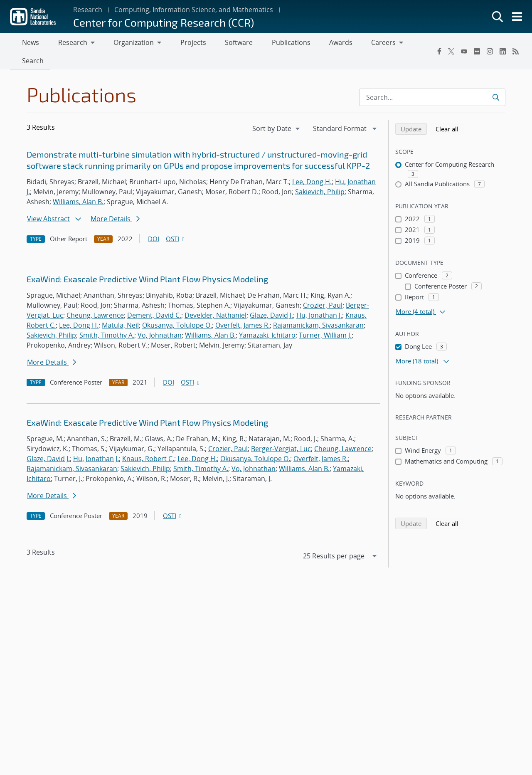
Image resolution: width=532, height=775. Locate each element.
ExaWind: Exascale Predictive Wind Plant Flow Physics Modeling (147, 262)
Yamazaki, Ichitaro (267, 318)
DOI (154, 222)
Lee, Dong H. (312, 165)
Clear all (450, 111)
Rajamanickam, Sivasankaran (318, 308)
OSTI (176, 222)
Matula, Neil (120, 308)
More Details (115, 202)
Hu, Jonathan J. (319, 298)
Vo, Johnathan (160, 318)
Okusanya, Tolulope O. (177, 308)
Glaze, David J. (271, 298)
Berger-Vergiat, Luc (281, 432)
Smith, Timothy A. (107, 318)
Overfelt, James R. (243, 308)
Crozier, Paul (323, 288)
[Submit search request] (496, 80)
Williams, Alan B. (78, 185)
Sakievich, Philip (320, 175)
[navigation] (277, 111)
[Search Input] (432, 80)
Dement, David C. (154, 298)
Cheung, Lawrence (95, 298)
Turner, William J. (325, 318)
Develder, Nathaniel (216, 298)
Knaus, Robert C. (148, 442)
